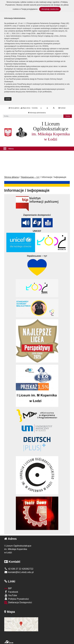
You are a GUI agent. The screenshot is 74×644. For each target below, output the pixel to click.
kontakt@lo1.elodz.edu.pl (19, 572)
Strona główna (14, 108)
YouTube (11, 595)
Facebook (11, 592)
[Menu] (37, 149)
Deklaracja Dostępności (18, 603)
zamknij (8, 99)
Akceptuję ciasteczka (50, 9)
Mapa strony (25, 108)
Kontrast (62, 108)
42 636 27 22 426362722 (19, 569)
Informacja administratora (37, 113)
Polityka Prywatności (17, 599)
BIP (8, 588)
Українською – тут (30, 177)
